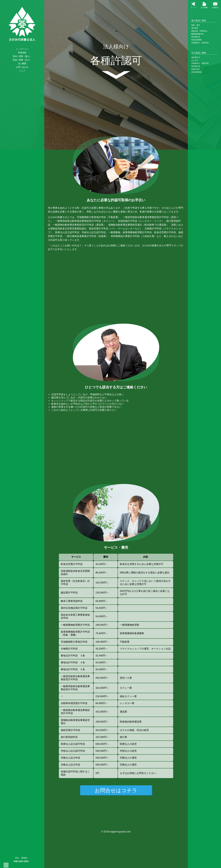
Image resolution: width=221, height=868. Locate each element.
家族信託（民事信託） (200, 31)
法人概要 (21, 64)
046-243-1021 (18, 861)
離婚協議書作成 (198, 34)
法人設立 (196, 60)
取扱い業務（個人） (21, 56)
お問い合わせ (21, 67)
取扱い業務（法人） (21, 60)
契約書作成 (196, 37)
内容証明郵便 (197, 40)
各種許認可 (197, 69)
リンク (21, 71)
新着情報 (21, 53)
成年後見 (195, 28)
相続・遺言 (196, 25)
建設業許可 (197, 57)
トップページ (21, 49)
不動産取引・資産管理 (200, 43)
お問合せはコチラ (116, 790)
